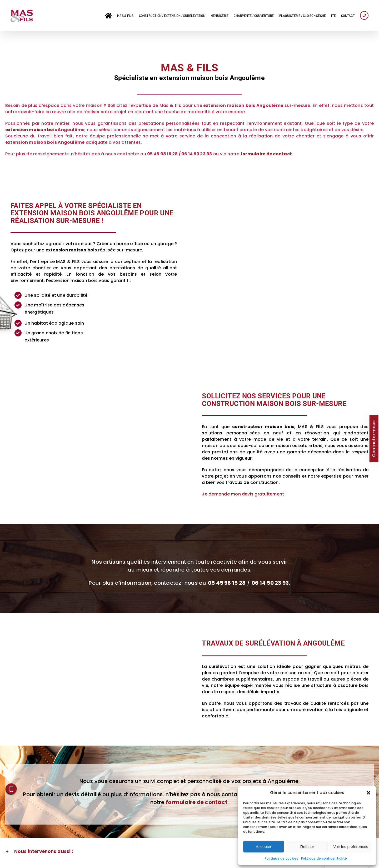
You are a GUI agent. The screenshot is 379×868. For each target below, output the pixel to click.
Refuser (307, 847)
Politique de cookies (282, 858)
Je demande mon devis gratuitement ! (244, 494)
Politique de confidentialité (324, 858)
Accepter (264, 847)
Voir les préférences (351, 847)
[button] (368, 793)
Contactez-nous (374, 438)
